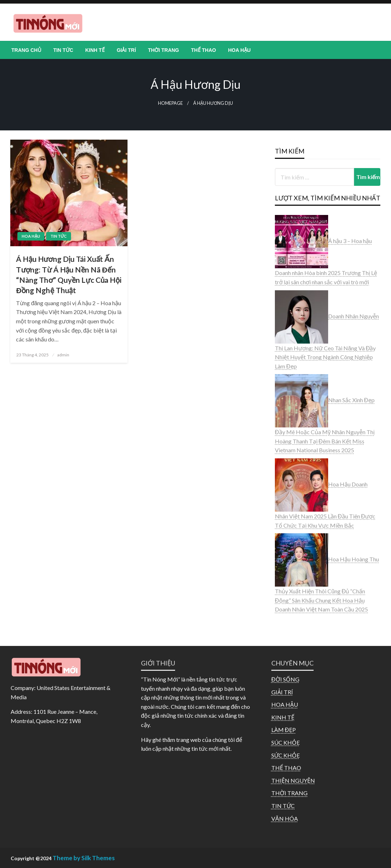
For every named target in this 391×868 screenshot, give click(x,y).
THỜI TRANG (164, 50)
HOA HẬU (239, 50)
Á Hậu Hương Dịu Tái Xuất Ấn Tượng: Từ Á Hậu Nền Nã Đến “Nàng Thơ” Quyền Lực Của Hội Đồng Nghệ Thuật (69, 274)
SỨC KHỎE (286, 755)
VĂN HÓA (285, 818)
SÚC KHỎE (286, 742)
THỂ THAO (203, 50)
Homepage (170, 103)
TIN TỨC (63, 50)
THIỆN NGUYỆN (293, 780)
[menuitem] (26, 50)
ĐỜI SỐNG (285, 679)
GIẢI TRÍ (126, 50)
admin (63, 355)
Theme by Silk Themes (84, 858)
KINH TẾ (95, 50)
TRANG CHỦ (26, 50)
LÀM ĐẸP (284, 730)
